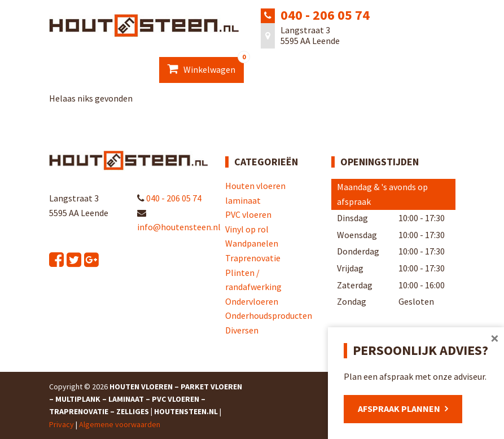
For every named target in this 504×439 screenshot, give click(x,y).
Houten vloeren (255, 186)
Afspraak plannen (399, 409)
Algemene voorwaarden (120, 424)
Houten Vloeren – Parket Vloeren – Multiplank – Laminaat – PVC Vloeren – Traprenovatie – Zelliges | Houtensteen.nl (146, 399)
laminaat (243, 200)
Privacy (62, 424)
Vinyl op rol (247, 229)
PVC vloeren (248, 214)
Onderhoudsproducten (269, 315)
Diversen (242, 330)
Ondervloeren (252, 301)
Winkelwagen (206, 66)
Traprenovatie (253, 258)
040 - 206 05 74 (325, 15)
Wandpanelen (252, 243)
